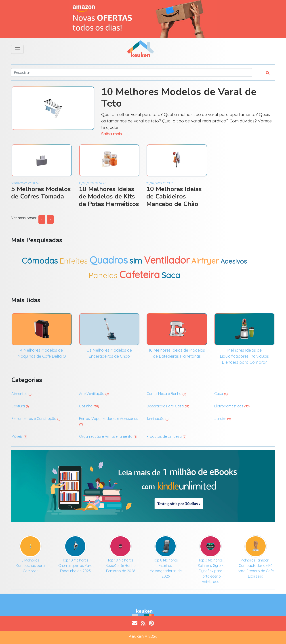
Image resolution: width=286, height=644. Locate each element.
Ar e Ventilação (94, 394)
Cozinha (89, 406)
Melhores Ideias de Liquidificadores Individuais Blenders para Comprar (244, 356)
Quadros (109, 260)
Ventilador (167, 260)
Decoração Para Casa (168, 406)
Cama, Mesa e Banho (166, 394)
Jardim (223, 419)
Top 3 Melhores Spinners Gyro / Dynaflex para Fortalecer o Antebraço (211, 571)
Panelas (103, 275)
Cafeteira (140, 275)
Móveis (19, 436)
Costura (20, 406)
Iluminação (158, 419)
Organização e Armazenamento (108, 436)
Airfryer (205, 261)
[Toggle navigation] (17, 49)
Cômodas (40, 261)
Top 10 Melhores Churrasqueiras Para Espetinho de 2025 (75, 566)
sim (136, 261)
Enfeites (74, 261)
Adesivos (234, 261)
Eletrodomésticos (232, 406)
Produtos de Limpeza (166, 436)
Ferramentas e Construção (36, 419)
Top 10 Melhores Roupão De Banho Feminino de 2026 (121, 566)
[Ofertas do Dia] (143, 19)
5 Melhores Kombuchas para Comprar (30, 566)
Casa (221, 394)
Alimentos (21, 394)
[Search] (132, 72)
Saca (171, 275)
